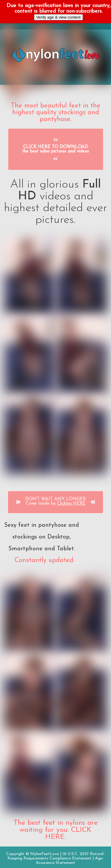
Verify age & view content (59, 17)
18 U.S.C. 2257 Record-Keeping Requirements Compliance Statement (56, 856)
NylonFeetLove (45, 854)
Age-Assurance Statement (70, 861)
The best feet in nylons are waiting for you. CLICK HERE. (56, 830)
